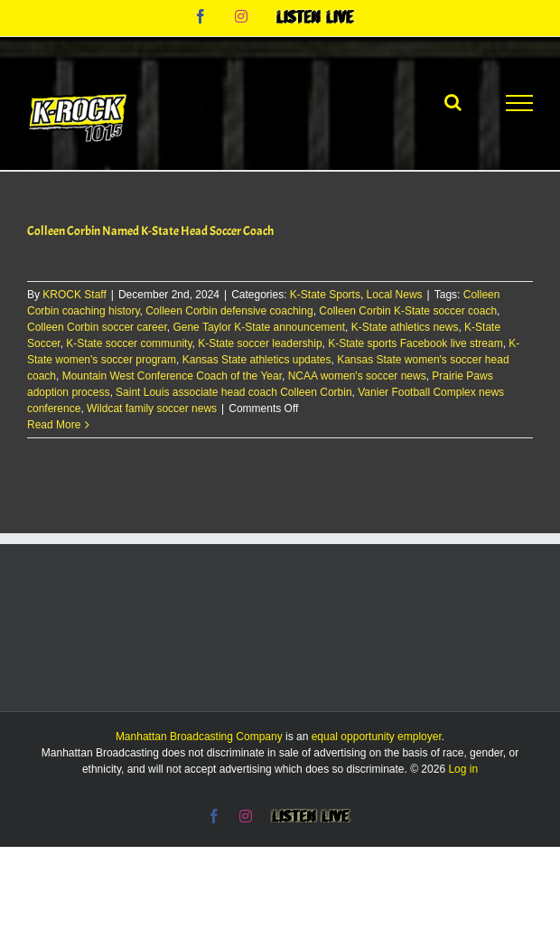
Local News (395, 295)
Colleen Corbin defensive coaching (229, 311)
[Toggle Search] (453, 102)
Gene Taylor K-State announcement (259, 327)
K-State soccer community (129, 343)
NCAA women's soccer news (357, 376)
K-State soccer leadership (260, 343)
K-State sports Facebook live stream (415, 343)
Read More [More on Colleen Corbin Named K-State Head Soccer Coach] (54, 425)
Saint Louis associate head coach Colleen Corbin (234, 392)
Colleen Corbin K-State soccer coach (408, 311)
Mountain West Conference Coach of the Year (172, 376)
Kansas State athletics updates (257, 360)
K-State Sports (325, 295)
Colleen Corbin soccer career (97, 327)
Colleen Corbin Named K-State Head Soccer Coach (150, 231)
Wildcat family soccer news (152, 408)
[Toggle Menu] (519, 103)
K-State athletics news (405, 327)
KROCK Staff (74, 295)
